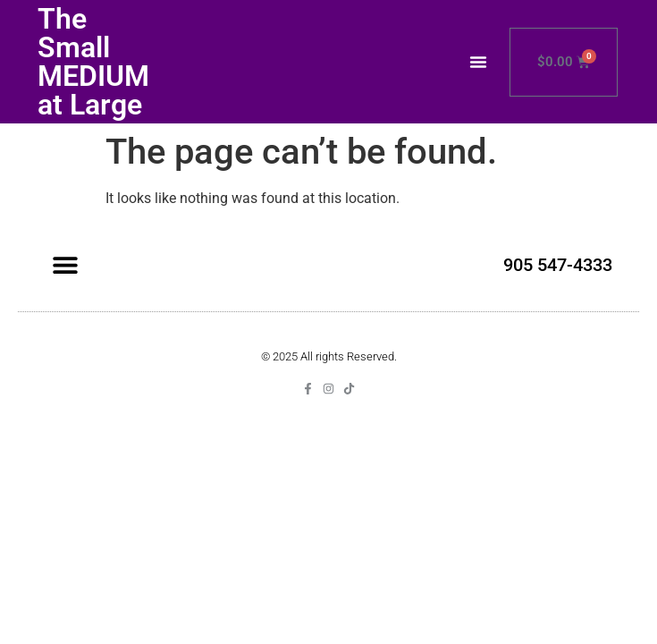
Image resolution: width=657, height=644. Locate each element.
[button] (478, 62)
